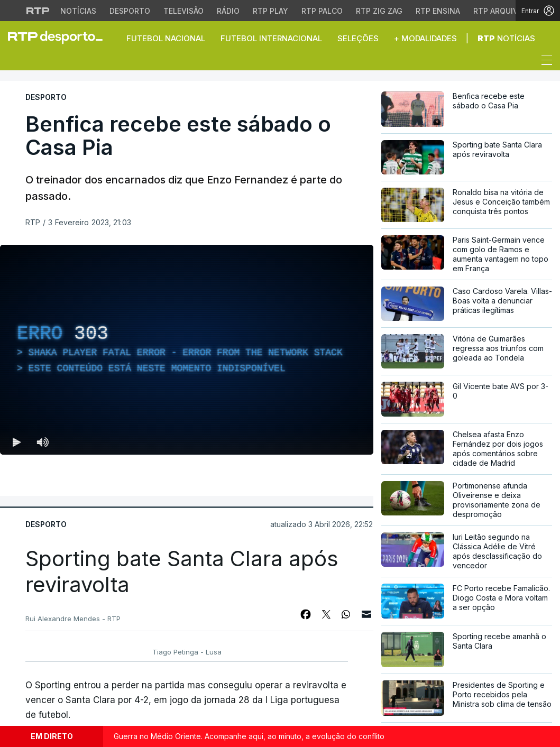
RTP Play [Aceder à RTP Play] (270, 11)
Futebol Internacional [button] (271, 38)
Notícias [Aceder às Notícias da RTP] (78, 11)
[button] (16, 63)
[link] (60, 37)
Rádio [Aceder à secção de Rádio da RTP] (228, 11)
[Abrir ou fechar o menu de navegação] (544, 62)
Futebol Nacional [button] (166, 38)
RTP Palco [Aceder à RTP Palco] (322, 11)
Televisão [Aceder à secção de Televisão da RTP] (183, 11)
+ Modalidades (425, 38)
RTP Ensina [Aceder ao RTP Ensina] (438, 11)
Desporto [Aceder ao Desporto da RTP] (130, 11)
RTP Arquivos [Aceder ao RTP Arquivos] (501, 11)
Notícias (506, 38)
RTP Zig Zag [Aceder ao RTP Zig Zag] (379, 11)
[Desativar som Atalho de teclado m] (42, 442)
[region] (187, 350)
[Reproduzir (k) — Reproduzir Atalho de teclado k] (17, 442)
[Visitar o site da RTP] (38, 11)
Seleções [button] (358, 38)
